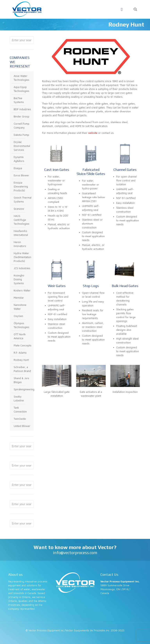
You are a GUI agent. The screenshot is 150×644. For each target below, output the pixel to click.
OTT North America (20, 336)
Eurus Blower (21, 175)
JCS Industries (22, 268)
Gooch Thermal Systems (23, 200)
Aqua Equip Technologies (21, 89)
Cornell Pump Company (21, 126)
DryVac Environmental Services (22, 146)
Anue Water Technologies (21, 78)
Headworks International (21, 233)
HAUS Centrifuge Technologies (21, 220)
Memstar (19, 298)
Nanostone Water (20, 307)
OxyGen (18, 316)
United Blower (22, 426)
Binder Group (21, 116)
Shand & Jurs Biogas (21, 380)
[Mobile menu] (122, 9)
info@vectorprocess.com (75, 553)
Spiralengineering (23, 389)
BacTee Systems (19, 100)
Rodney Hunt (21, 360)
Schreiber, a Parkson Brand (22, 369)
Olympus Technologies (21, 325)
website (93, 133)
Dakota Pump (21, 135)
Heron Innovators (20, 244)
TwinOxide (20, 419)
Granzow (19, 209)
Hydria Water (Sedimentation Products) (22, 257)
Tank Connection (20, 410)
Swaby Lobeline (19, 398)
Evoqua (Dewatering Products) (21, 186)
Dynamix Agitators (19, 159)
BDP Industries (22, 109)
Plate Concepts (23, 345)
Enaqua (18, 168)
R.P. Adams (20, 353)
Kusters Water (22, 290)
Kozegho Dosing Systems (19, 279)
